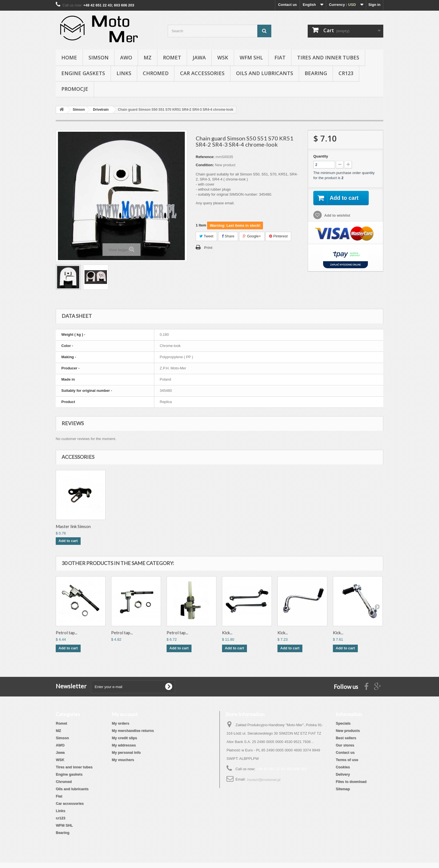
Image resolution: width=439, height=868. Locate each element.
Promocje (75, 89)
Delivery (343, 774)
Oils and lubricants (265, 73)
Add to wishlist (337, 216)
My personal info (126, 752)
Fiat (280, 57)
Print (208, 248)
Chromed (156, 73)
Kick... (227, 633)
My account (125, 714)
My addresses (124, 745)
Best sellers (346, 738)
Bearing (316, 73)
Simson (99, 57)
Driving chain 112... (129, 526)
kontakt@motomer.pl (263, 779)
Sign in (374, 5)
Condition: (205, 165)
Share (228, 236)
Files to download (351, 782)
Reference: (205, 157)
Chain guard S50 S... (74, 526)
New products (348, 731)
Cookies (343, 767)
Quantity (321, 156)
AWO (126, 57)
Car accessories (202, 73)
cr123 (346, 73)
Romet (172, 57)
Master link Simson (184, 526)
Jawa (199, 57)
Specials (343, 723)
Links (124, 73)
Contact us (287, 5)
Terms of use (347, 760)
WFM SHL (251, 57)
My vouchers (123, 760)
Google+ (252, 236)
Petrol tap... (66, 633)
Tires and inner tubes (328, 57)
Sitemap (343, 789)
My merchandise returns (133, 731)
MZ (148, 57)
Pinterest (278, 236)
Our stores (345, 745)
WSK (223, 57)
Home (69, 57)
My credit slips (124, 738)
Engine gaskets (83, 73)
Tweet (206, 236)
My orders (120, 723)
